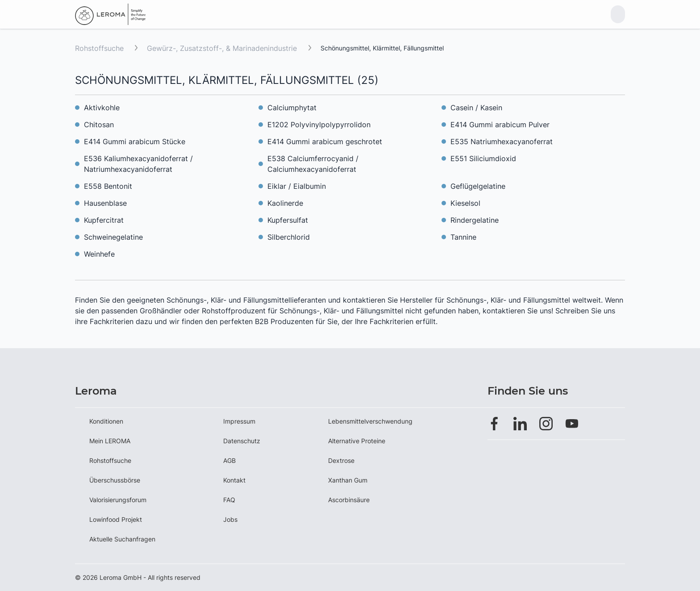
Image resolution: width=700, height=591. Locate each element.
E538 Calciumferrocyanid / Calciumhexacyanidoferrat (313, 164)
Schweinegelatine (113, 237)
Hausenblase (105, 203)
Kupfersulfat (288, 220)
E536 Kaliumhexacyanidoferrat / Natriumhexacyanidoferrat (138, 164)
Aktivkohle (102, 108)
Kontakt (234, 480)
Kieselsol (465, 203)
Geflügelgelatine (478, 186)
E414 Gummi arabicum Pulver (500, 125)
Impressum (239, 421)
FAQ (229, 500)
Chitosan (99, 125)
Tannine (463, 237)
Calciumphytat (292, 108)
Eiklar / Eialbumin (297, 186)
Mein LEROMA (110, 441)
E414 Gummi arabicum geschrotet (325, 142)
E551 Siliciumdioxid (483, 158)
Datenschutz (242, 441)
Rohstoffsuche (99, 48)
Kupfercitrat (104, 220)
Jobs (230, 519)
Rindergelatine (475, 220)
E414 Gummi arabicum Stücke (135, 142)
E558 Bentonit (108, 186)
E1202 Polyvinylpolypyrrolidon (319, 125)
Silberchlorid (289, 237)
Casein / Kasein (476, 108)
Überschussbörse (115, 480)
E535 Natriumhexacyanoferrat (502, 142)
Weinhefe (99, 254)
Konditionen (106, 421)
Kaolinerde (285, 203)
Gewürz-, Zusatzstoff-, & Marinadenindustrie (223, 48)
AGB (229, 460)
